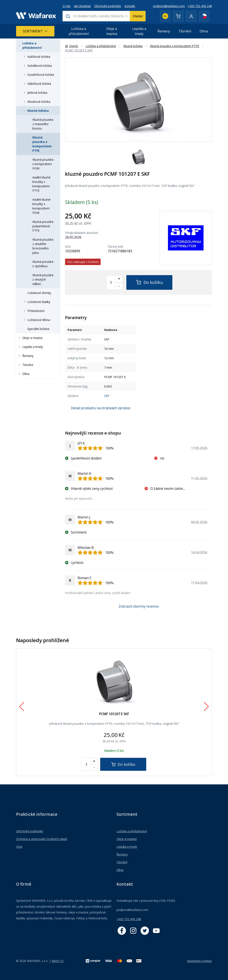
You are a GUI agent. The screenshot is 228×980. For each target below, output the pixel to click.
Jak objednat (82, 6)
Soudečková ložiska (38, 75)
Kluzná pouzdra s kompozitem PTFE (42, 144)
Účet (19, 847)
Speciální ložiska (38, 329)
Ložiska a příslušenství (79, 31)
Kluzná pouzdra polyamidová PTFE (43, 226)
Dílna (204, 31)
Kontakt (130, 6)
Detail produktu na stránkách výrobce (101, 408)
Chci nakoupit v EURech (83, 262)
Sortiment (35, 31)
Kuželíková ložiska (37, 66)
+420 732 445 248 (200, 6)
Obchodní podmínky (108, 6)
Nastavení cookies (199, 961)
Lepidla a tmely (139, 31)
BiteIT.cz (58, 961)
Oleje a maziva (112, 31)
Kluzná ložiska (35, 111)
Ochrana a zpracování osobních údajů (42, 839)
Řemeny (164, 31)
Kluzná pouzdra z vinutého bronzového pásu (43, 246)
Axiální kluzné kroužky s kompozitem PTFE (41, 184)
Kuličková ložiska (36, 57)
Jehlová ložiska (35, 93)
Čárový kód (115, 247)
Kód (68, 247)
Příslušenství (33, 311)
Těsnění (185, 31)
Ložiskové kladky (36, 302)
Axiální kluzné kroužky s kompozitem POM (41, 206)
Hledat (138, 16)
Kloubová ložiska (36, 102)
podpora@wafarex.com (169, 6)
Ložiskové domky (39, 293)
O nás (67, 6)
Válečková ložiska (37, 84)
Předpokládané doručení (82, 233)
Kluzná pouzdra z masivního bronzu (43, 124)
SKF (107, 396)
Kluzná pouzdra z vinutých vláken (43, 279)
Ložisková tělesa (36, 320)
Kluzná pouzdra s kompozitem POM (43, 164)
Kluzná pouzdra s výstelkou (43, 264)
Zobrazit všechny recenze (139, 606)
